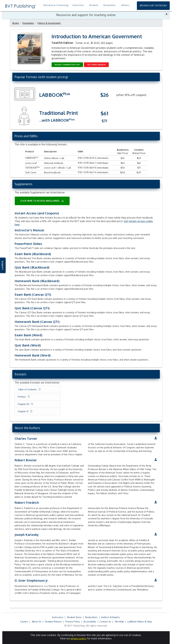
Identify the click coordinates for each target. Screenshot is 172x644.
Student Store (74, 617)
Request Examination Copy (67, 65)
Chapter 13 (23, 411)
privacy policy (79, 638)
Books (16, 23)
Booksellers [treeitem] (110, 5)
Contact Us (105, 622)
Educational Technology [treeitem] (56, 5)
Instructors (58, 617)
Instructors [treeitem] (78, 5)
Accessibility (90, 622)
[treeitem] (125, 5)
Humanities (28, 23)
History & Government (49, 23)
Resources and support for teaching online (86, 15)
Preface (22, 397)
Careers (24, 622)
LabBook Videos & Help (140, 622)
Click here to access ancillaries (42, 201)
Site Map (119, 622)
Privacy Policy (73, 622)
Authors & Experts (110, 617)
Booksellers (91, 617)
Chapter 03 (24, 404)
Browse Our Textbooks (153, 5)
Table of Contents (28, 389)
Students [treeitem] (94, 5)
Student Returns (53, 622)
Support (3, 265)
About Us (37, 622)
